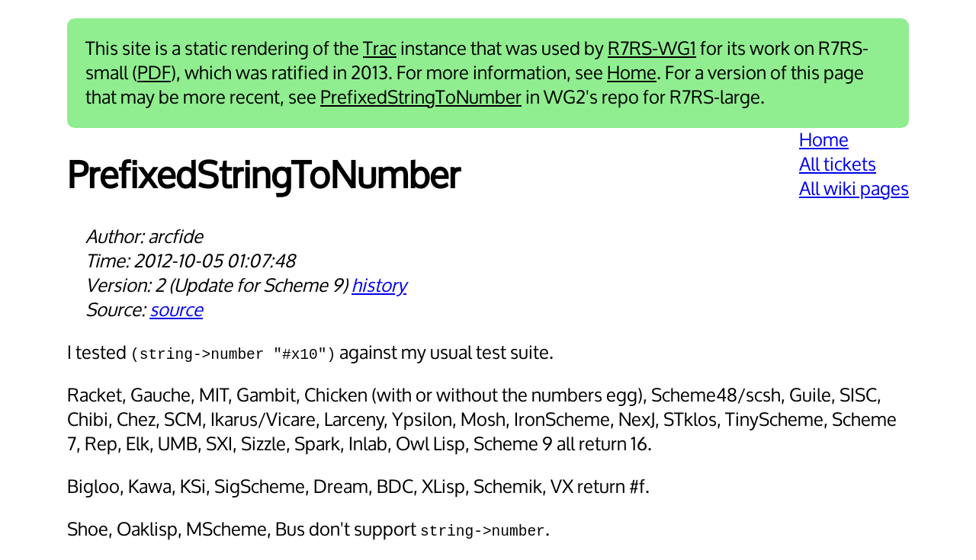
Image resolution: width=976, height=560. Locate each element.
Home (632, 73)
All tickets (838, 165)
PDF (154, 73)
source (176, 310)
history (379, 286)
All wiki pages (854, 189)
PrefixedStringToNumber (421, 98)
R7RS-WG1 (652, 49)
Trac (380, 49)
